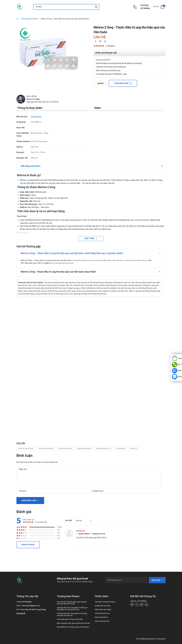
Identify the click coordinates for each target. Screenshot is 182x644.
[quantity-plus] (105, 83)
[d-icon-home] (17, 19)
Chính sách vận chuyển (103, 610)
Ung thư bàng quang (84, 448)
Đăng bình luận (29, 500)
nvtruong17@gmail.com (31, 606)
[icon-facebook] (95, 42)
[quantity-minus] (95, 83)
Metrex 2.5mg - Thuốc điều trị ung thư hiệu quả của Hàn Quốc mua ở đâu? (58, 272)
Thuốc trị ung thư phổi (46, 448)
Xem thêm (90, 238)
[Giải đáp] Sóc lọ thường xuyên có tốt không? (73, 627)
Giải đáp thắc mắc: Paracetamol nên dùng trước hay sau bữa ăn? (72, 614)
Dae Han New (36, 117)
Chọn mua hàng (121, 83)
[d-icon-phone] (136, 7)
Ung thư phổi (121, 448)
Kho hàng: (21, 610)
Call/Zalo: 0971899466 (138, 601)
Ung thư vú (134, 448)
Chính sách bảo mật (102, 621)
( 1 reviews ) (110, 46)
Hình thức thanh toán (102, 613)
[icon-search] (96, 7)
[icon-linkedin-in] (105, 42)
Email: (19, 606)
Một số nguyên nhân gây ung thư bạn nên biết (73, 623)
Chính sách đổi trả (101, 617)
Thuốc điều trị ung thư (30, 19)
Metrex (23, 180)
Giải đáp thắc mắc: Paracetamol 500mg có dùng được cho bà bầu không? (72, 609)
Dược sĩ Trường (33, 99)
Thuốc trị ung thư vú (65, 448)
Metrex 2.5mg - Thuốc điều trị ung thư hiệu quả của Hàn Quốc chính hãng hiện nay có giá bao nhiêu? (72, 253)
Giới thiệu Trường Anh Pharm (105, 602)
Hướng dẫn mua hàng (103, 606)
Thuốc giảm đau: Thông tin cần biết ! (70, 619)
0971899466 (145, 8)
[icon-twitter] (100, 42)
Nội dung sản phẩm (31, 166)
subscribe (157, 580)
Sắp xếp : (69, 521)
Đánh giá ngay (28, 545)
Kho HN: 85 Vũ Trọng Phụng (36, 610)
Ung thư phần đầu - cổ (104, 448)
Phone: (19, 602)
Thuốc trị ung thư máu (26, 448)
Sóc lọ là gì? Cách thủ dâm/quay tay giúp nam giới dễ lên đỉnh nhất (72, 603)
